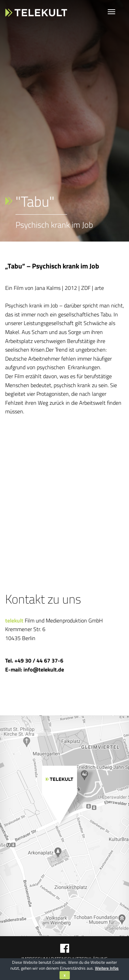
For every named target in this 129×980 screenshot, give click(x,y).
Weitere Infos (107, 968)
